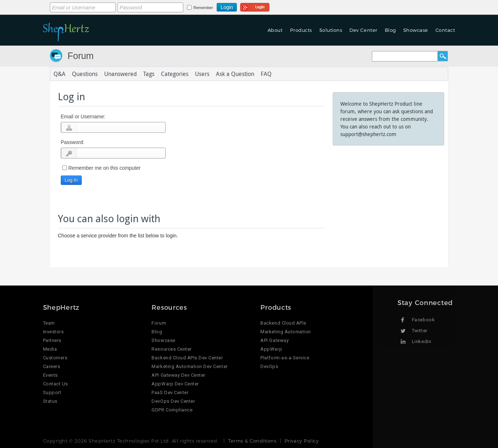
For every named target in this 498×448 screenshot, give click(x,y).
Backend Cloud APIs (283, 323)
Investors (54, 332)
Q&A (59, 74)
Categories (175, 74)
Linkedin (422, 341)
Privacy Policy (302, 441)
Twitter (420, 331)
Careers (52, 366)
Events (50, 375)
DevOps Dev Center (173, 401)
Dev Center (363, 30)
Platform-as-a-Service (285, 358)
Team (49, 323)
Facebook (423, 320)
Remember (203, 8)
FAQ (266, 74)
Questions (85, 74)
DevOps (269, 366)
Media (50, 349)
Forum (81, 56)
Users (202, 74)
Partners (52, 340)
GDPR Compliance (172, 410)
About (275, 30)
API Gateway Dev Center (178, 375)
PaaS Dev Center (170, 392)
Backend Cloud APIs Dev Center (187, 358)
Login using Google (255, 6)
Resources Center (171, 349)
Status (50, 401)
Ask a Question (235, 74)
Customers (55, 358)
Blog (390, 30)
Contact (445, 30)
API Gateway (274, 340)
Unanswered (120, 74)
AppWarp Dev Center (175, 384)
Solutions (331, 30)
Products (301, 30)
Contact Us (56, 384)
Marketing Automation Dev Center (190, 366)
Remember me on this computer (105, 168)
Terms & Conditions (252, 441)
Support (52, 392)
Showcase (416, 30)
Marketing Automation (286, 332)
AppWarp (271, 349)
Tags (149, 74)
